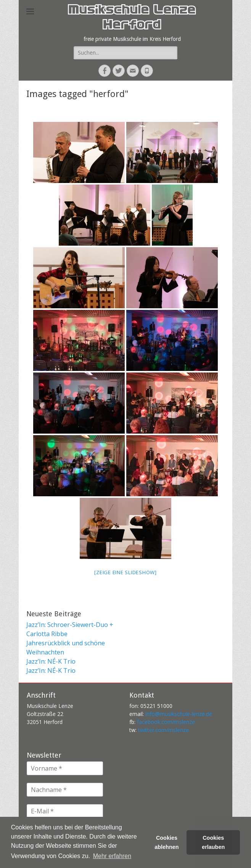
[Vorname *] (65, 768)
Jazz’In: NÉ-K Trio (51, 661)
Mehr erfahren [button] (112, 856)
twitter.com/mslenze (163, 730)
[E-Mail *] (65, 811)
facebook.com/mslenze (166, 722)
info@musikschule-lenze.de (179, 714)
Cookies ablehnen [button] (167, 842)
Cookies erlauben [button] (213, 842)
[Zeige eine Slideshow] (125, 572)
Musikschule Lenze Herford (131, 19)
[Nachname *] (65, 790)
